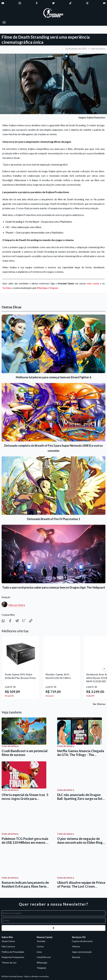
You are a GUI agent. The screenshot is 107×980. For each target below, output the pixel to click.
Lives (39, 952)
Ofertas (76, 946)
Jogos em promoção (82, 952)
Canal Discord (44, 957)
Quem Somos (8, 941)
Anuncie (76, 957)
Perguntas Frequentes (13, 957)
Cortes (40, 946)
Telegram (54, 288)
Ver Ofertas (99, 704)
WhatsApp (42, 288)
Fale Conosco (8, 946)
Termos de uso (9, 963)
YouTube (7, 288)
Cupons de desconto (82, 941)
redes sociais (93, 283)
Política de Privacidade (13, 952)
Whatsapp (42, 963)
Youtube (41, 941)
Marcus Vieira (17, 605)
